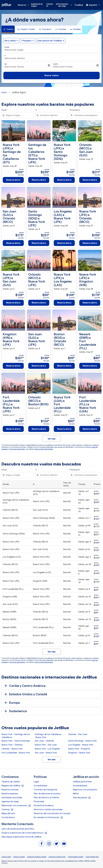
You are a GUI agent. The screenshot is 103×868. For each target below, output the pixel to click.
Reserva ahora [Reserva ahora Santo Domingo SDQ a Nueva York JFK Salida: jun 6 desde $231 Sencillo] (39, 243)
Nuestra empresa (10, 793)
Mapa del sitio (8, 813)
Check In (50, 5)
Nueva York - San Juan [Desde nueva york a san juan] (46, 745)
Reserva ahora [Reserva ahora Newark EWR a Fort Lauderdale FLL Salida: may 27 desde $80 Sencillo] (90, 366)
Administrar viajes (37, 5)
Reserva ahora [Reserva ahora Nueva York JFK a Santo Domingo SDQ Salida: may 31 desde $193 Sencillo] (64, 180)
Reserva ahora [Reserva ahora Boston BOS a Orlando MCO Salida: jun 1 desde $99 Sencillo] (64, 366)
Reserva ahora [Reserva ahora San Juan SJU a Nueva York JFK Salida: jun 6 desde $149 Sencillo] (39, 366)
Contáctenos (8, 817)
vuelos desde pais (92, 857)
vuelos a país (6, 857)
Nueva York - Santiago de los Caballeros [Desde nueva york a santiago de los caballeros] (16, 736)
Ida (6, 64)
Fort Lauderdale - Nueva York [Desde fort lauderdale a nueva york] (16, 753)
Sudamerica (15, 711)
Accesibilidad (40, 786)
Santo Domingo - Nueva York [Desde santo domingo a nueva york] (82, 741)
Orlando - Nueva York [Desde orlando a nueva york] (12, 749)
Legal (36, 782)
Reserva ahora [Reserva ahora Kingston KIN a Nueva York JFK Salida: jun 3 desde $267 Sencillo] (13, 366)
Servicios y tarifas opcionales (48, 809)
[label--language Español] (93, 5)
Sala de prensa (82, 798)
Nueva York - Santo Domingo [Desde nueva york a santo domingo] (16, 741)
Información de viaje (65, 5)
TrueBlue (79, 5)
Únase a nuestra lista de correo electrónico (24, 833)
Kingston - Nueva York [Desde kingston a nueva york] (79, 753)
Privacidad (39, 801)
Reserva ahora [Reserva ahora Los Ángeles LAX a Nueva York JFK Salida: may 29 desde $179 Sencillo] (64, 243)
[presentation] (93, 5)
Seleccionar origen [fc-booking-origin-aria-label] (14, 50)
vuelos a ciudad (19, 857)
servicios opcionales (17, 449)
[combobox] (19, 115)
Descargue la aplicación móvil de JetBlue (21, 837)
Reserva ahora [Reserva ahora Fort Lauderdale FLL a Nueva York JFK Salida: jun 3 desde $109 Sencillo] (13, 429)
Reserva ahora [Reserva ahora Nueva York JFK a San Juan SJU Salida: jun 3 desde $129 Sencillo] (13, 303)
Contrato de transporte (45, 790)
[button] (28, 41)
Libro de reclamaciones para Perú (18, 829)
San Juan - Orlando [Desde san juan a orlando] (44, 741)
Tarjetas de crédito (11, 782)
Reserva (24, 5)
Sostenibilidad (80, 786)
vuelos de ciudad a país (57, 857)
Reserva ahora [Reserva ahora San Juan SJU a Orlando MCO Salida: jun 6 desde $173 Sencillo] (13, 243)
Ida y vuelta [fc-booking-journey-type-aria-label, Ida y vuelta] (10, 41)
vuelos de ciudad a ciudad (37, 857)
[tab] (8, 29)
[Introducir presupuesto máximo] (87, 115)
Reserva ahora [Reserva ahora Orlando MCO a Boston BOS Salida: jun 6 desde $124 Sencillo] (39, 429)
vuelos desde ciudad (75, 857)
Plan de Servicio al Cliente (46, 797)
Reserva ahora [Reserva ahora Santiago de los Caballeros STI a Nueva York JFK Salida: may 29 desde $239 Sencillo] (39, 180)
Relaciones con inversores (16, 806)
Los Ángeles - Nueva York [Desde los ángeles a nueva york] (81, 745)
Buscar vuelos (52, 75)
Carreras (7, 810)
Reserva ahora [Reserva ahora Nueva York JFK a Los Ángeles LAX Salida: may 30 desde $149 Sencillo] (64, 303)
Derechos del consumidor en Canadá (52, 813)
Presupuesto (75, 110)
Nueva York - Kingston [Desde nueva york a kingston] (79, 749)
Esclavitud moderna (44, 805)
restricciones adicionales (44, 449)
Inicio (4, 92)
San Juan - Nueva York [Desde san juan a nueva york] (46, 753)
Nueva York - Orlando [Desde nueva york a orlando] (12, 745)
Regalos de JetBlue (13, 786)
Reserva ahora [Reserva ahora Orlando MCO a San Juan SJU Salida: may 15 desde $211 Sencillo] (90, 180)
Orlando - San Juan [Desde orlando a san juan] (78, 734)
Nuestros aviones (10, 790)
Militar (76, 793)
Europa (12, 703)
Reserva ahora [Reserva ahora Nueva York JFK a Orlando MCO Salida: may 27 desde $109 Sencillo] (90, 243)
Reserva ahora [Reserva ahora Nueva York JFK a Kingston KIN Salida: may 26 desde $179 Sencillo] (90, 303)
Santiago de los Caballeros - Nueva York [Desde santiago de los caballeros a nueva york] (49, 736)
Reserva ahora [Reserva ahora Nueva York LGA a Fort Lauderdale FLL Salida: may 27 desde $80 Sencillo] (64, 429)
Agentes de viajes (10, 801)
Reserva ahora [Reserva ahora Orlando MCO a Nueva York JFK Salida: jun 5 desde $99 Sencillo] (39, 303)
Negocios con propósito (85, 790)
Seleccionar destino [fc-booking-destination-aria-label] (15, 58)
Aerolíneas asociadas (12, 797)
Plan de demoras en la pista (47, 793)
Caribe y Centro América (25, 686)
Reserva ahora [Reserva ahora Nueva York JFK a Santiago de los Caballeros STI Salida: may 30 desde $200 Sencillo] (13, 180)
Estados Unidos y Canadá (25, 694)
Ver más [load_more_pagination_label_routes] (52, 759)
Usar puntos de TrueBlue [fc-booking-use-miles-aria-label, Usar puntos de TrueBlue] (50, 41)
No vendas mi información (48, 817)
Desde (7, 47)
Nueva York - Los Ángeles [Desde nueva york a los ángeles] (47, 749)
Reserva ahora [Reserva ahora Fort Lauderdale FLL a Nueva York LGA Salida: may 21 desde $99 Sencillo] (90, 429)
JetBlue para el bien (82, 782)
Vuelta (56, 64)
